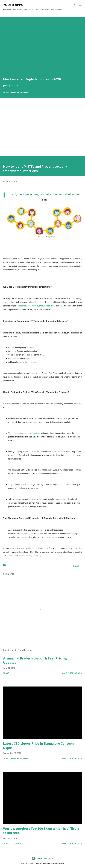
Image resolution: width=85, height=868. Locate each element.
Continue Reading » (72, 673)
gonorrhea (32, 306)
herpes (47, 306)
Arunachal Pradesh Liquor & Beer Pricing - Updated (36, 660)
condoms (37, 433)
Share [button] (6, 92)
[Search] (74, 5)
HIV (62, 306)
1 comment (17, 843)
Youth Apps (13, 5)
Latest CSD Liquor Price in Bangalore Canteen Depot (38, 745)
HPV (53, 306)
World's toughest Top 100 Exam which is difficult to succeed (41, 831)
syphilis (40, 306)
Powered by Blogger (43, 858)
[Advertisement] (42, 131)
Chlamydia (22, 306)
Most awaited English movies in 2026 (32, 79)
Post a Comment (20, 92)
